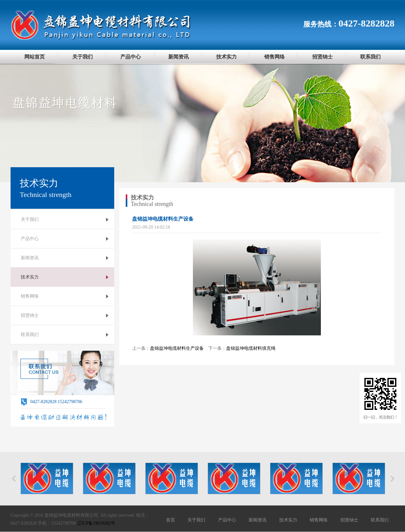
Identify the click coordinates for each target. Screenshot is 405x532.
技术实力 (226, 57)
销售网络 (274, 57)
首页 (171, 520)
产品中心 (131, 57)
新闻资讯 (179, 57)
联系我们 (370, 57)
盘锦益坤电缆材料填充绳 (251, 348)
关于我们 (83, 57)
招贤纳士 (322, 57)
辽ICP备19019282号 (96, 523)
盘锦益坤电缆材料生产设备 (177, 348)
